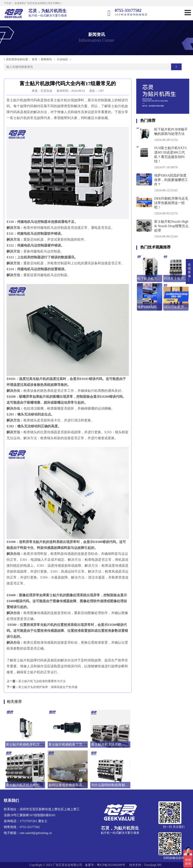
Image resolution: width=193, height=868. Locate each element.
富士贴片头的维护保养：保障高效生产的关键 (48, 687)
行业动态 (62, 59)
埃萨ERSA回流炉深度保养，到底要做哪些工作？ (171, 180)
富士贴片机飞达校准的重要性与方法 (42, 681)
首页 (35, 59)
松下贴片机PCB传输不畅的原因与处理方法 (171, 132)
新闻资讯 (46, 59)
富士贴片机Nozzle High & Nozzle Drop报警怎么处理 (171, 226)
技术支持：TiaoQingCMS (145, 865)
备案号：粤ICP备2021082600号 (105, 865)
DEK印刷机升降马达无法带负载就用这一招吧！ (171, 203)
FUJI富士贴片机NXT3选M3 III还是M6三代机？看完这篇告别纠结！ (170, 155)
